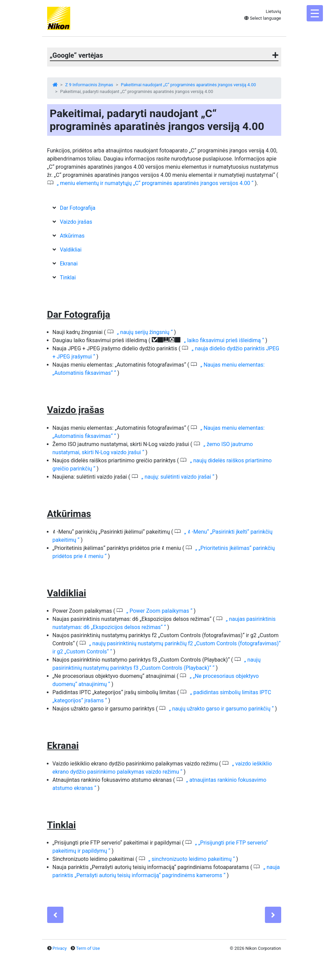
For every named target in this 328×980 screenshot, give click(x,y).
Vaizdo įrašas (76, 222)
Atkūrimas (72, 236)
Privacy (60, 948)
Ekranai (69, 264)
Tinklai (68, 278)
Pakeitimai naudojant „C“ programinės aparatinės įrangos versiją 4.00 (188, 85)
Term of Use (88, 948)
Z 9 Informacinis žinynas (89, 85)
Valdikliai (71, 250)
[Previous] (55, 915)
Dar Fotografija (78, 208)
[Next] (273, 915)
